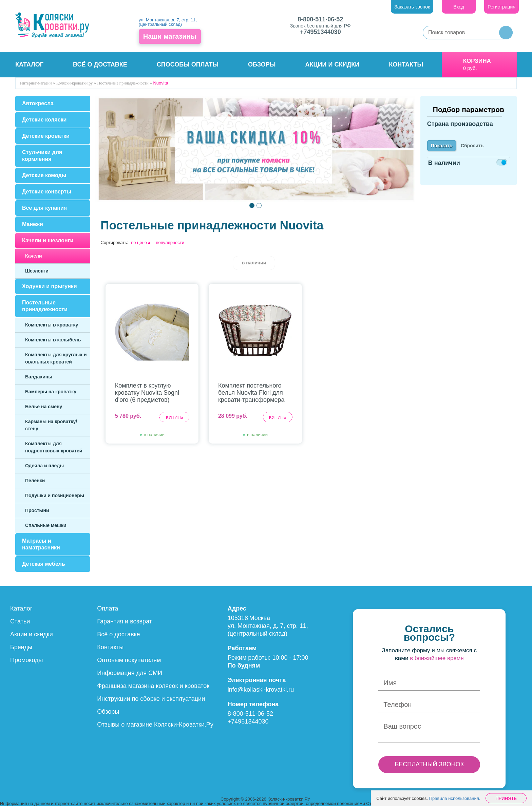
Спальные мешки (46, 525)
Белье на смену (44, 407)
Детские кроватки (46, 136)
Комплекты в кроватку (52, 325)
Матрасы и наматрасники (41, 544)
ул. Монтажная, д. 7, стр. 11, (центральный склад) (168, 22)
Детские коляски (44, 120)
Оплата (108, 608)
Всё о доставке (100, 64)
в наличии (254, 263)
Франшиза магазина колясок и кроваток (153, 686)
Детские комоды (44, 175)
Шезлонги (37, 271)
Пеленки (35, 481)
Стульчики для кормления (42, 156)
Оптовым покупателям (129, 660)
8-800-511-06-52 (320, 19)
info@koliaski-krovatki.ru (261, 690)
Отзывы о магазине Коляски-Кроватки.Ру (155, 725)
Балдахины (39, 377)
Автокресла (38, 103)
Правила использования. (455, 798)
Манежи (33, 224)
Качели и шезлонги (48, 240)
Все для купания (44, 208)
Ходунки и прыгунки (50, 286)
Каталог (29, 64)
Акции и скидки (332, 64)
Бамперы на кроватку (51, 392)
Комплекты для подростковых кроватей (54, 447)
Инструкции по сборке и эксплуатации (151, 699)
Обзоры (262, 64)
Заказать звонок (412, 7)
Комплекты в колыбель (53, 340)
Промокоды (26, 660)
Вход (459, 7)
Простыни (37, 510)
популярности (170, 242)
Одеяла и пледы (44, 466)
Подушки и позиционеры (55, 495)
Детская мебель (44, 564)
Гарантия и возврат (125, 621)
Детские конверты (47, 192)
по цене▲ (141, 242)
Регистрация (501, 7)
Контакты (406, 64)
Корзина (477, 61)
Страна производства (460, 128)
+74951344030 (320, 32)
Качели (34, 256)
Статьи (20, 621)
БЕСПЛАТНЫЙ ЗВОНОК (429, 764)
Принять (506, 798)
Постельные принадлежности (45, 306)
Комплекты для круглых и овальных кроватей (56, 358)
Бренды (21, 647)
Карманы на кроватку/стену (51, 425)
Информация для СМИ (130, 673)
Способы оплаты (188, 64)
